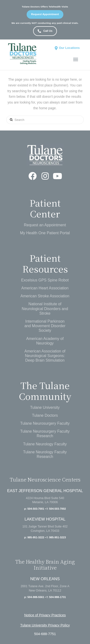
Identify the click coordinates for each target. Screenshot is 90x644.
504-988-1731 (58, 597)
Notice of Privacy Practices (45, 615)
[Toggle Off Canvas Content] (76, 59)
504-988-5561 (36, 597)
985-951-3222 (36, 537)
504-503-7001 (36, 509)
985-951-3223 (58, 537)
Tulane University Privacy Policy (45, 625)
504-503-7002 (58, 509)
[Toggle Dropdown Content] (67, 48)
